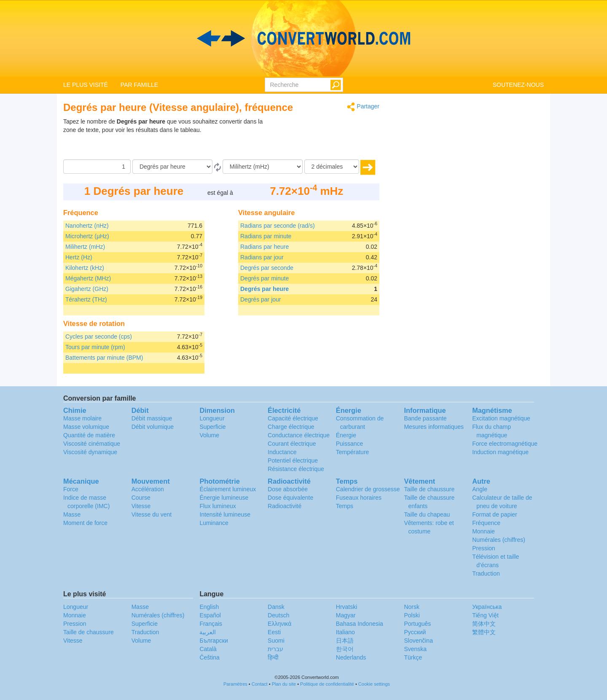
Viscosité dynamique (90, 452)
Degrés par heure (265, 289)
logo (303, 38)
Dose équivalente (290, 498)
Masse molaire (82, 418)
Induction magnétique (500, 452)
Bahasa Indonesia (360, 624)
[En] (263, 167)
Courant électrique (292, 444)
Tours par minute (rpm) (95, 347)
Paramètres (235, 684)
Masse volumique (86, 427)
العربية (208, 632)
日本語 (345, 641)
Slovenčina (418, 641)
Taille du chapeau (427, 514)
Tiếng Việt (485, 615)
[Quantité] (97, 167)
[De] (172, 167)
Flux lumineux (218, 506)
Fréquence (486, 523)
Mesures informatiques (434, 427)
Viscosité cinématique (92, 444)
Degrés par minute (265, 278)
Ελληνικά (279, 624)
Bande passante (425, 418)
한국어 (345, 649)
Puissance (350, 444)
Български (214, 641)
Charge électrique (291, 427)
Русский (415, 632)
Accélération (148, 489)
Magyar (346, 615)
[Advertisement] (327, 138)
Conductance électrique (299, 435)
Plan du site (284, 684)
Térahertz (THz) (86, 299)
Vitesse (141, 506)
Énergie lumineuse (224, 498)
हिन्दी (273, 657)
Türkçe (413, 657)
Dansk (276, 607)
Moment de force (85, 523)
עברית (275, 649)
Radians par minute (266, 236)
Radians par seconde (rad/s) (278, 226)
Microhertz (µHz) (87, 236)
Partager (363, 107)
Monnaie (483, 531)
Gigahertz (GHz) (87, 289)
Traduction (486, 573)
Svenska (415, 649)
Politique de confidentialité (327, 684)
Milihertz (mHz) (85, 247)
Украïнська (487, 607)
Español (210, 615)
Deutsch (278, 615)
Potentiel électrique (293, 460)
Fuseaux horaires (359, 498)
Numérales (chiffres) (499, 540)
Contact (260, 684)
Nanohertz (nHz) (87, 226)
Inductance (282, 452)
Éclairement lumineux (228, 489)
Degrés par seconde (267, 268)
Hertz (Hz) (79, 257)
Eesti (274, 632)
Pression (483, 548)
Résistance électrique (296, 469)
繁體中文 (484, 632)
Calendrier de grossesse (368, 489)
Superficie (212, 427)
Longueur (212, 418)
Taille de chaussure (429, 489)
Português (417, 624)
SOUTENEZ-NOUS (518, 85)
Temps (345, 506)
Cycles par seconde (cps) (99, 337)
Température (353, 452)
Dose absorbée (288, 489)
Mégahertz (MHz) (88, 278)
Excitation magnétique (501, 418)
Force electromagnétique (505, 444)
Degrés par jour (261, 299)
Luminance (214, 523)
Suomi (276, 641)
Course (141, 498)
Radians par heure (265, 247)
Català (208, 649)
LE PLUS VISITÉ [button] (86, 85)
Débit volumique (153, 427)
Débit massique (152, 418)
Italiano (345, 632)
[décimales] (332, 167)
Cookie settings (374, 684)
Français (211, 624)
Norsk (412, 607)
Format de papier (495, 514)
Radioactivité (285, 506)
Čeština (209, 657)
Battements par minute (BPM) (104, 358)
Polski (412, 615)
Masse (72, 514)
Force (71, 489)
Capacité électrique (293, 418)
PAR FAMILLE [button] (139, 85)
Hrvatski (347, 607)
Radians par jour (262, 257)
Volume (209, 435)
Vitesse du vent (152, 514)
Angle (480, 489)
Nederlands (351, 657)
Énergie (346, 435)
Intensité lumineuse (225, 514)
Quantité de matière (89, 435)
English (209, 607)
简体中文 (484, 624)
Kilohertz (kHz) (85, 268)
